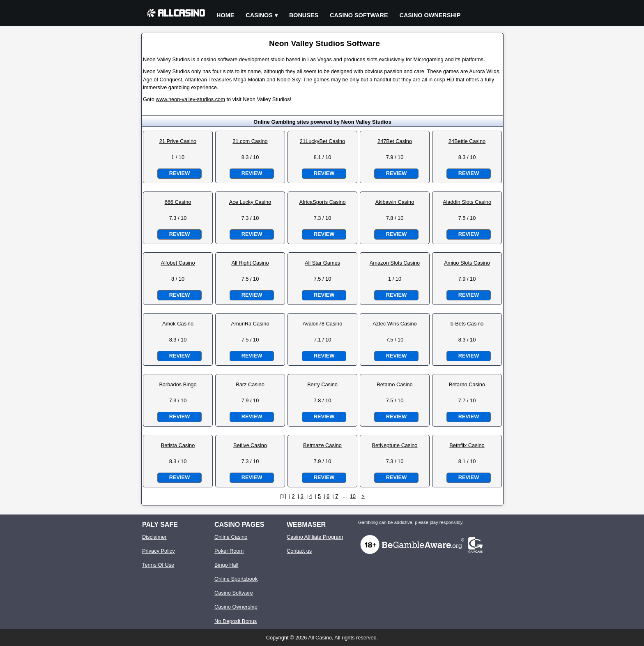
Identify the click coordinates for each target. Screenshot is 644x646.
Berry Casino (322, 384)
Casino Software (359, 15)
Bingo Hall (226, 565)
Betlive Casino (250, 445)
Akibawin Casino (395, 202)
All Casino (320, 638)
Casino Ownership (430, 15)
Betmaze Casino (322, 445)
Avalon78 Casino (323, 324)
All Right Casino (250, 263)
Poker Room (229, 551)
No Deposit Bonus (236, 621)
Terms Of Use (158, 565)
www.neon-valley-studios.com (190, 99)
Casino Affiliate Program (315, 537)
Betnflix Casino (467, 445)
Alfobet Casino (178, 263)
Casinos (259, 15)
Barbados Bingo (178, 384)
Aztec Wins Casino (394, 324)
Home (225, 15)
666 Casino (178, 202)
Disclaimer (154, 537)
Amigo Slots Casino (467, 263)
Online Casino (231, 537)
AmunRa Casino (250, 324)
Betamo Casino (395, 384)
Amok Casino (178, 324)
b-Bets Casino (467, 324)
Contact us (299, 551)
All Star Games (322, 263)
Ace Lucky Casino (250, 202)
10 (353, 496)
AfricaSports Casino (322, 202)
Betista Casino (178, 445)
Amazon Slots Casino (395, 263)
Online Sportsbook (236, 579)
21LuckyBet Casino (322, 141)
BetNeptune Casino (395, 445)
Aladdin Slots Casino (467, 202)
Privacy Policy (159, 551)
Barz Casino (250, 384)
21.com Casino (250, 141)
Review (179, 173)
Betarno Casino (467, 384)
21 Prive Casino (178, 141)
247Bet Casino (395, 141)
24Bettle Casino (467, 141)
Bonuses (304, 15)
